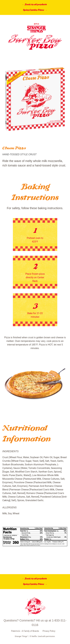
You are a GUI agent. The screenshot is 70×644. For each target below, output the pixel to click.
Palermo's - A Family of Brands (25, 631)
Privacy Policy (49, 631)
